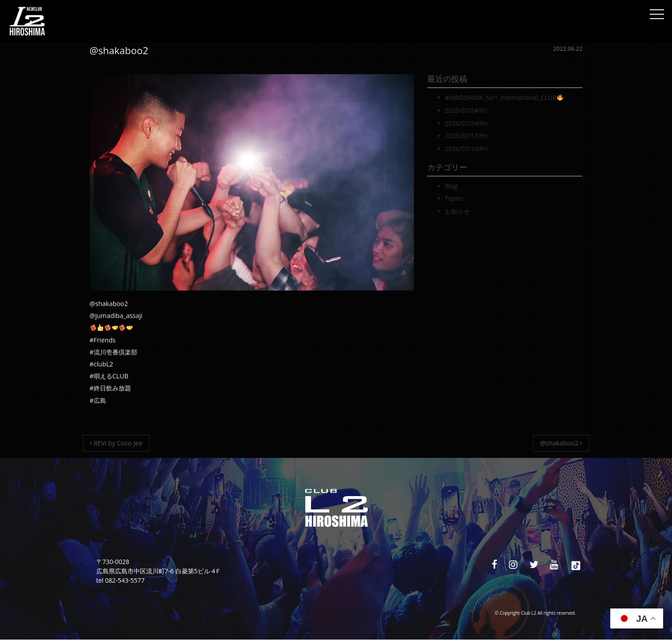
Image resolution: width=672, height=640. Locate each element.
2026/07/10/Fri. (467, 149)
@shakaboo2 (561, 443)
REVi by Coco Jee (116, 443)
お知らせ (457, 211)
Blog (451, 186)
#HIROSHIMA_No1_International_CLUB (504, 97)
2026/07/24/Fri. (467, 110)
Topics (454, 198)
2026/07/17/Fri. (467, 136)
